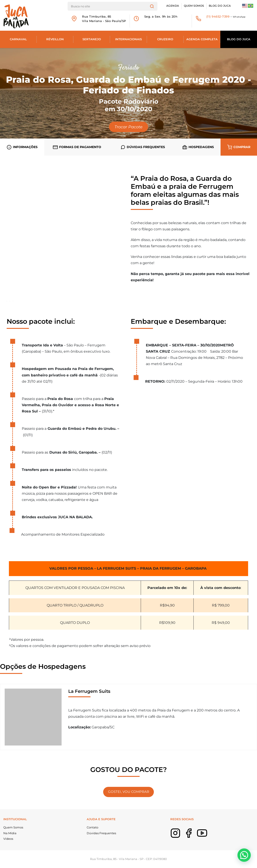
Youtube (209, 836)
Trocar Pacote (128, 127)
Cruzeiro (165, 39)
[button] (244, 855)
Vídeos (8, 839)
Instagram (182, 836)
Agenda (173, 6)
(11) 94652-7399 (218, 16)
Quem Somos (194, 6)
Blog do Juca (220, 6)
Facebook (195, 836)
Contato (92, 827)
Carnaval (18, 39)
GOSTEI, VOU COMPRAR (129, 792)
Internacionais (128, 39)
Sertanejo (92, 39)
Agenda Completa (202, 39)
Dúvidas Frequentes (101, 833)
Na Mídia (10, 833)
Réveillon (55, 39)
